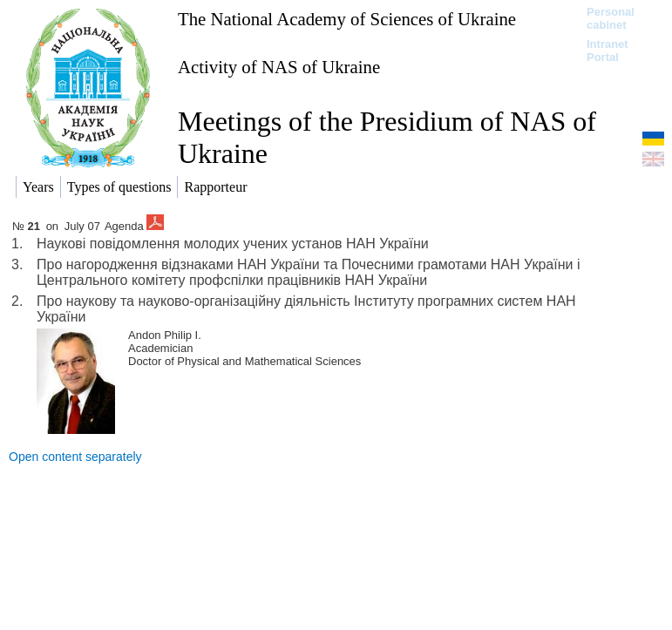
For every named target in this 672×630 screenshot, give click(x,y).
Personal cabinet (611, 18)
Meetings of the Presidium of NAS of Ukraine (387, 137)
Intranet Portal (608, 51)
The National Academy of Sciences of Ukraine (347, 19)
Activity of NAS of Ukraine (279, 67)
